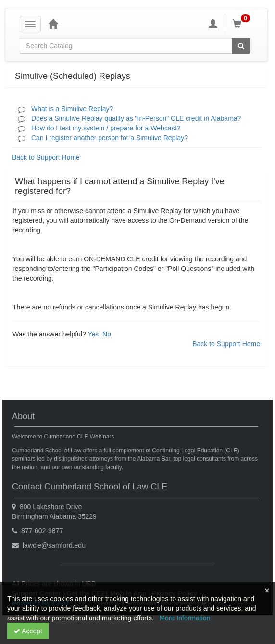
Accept (28, 631)
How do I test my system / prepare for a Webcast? (106, 128)
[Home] (53, 24)
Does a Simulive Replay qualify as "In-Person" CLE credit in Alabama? (136, 118)
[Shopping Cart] (243, 24)
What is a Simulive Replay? (72, 109)
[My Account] (213, 24)
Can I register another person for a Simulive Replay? (110, 138)
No (107, 334)
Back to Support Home (46, 157)
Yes (93, 334)
